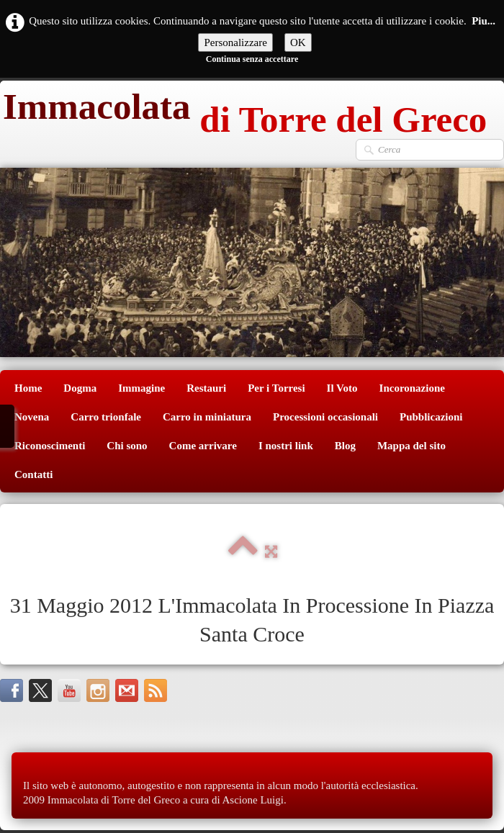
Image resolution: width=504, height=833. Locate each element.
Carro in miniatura (207, 417)
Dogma (80, 388)
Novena (32, 417)
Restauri (206, 388)
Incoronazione (412, 388)
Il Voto (342, 388)
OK (298, 42)
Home (28, 388)
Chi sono (127, 446)
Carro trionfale (106, 417)
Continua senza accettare (252, 59)
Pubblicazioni (431, 417)
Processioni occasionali (325, 417)
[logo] (243, 109)
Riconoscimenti (50, 446)
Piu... (483, 21)
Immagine (141, 388)
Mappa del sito (411, 446)
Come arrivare (203, 446)
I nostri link (286, 446)
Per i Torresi (276, 388)
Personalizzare (235, 42)
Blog (345, 446)
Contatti (33, 474)
